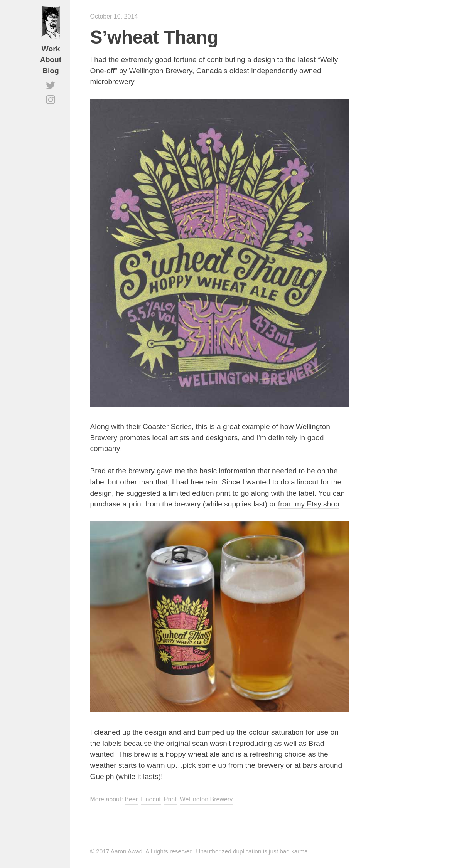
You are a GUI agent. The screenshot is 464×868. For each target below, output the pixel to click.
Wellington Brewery (206, 799)
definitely (283, 438)
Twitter (51, 91)
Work (51, 49)
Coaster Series (167, 426)
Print (170, 799)
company (105, 448)
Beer (131, 799)
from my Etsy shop (309, 504)
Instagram (51, 106)
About (51, 60)
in (302, 438)
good (316, 438)
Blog (51, 71)
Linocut (151, 799)
